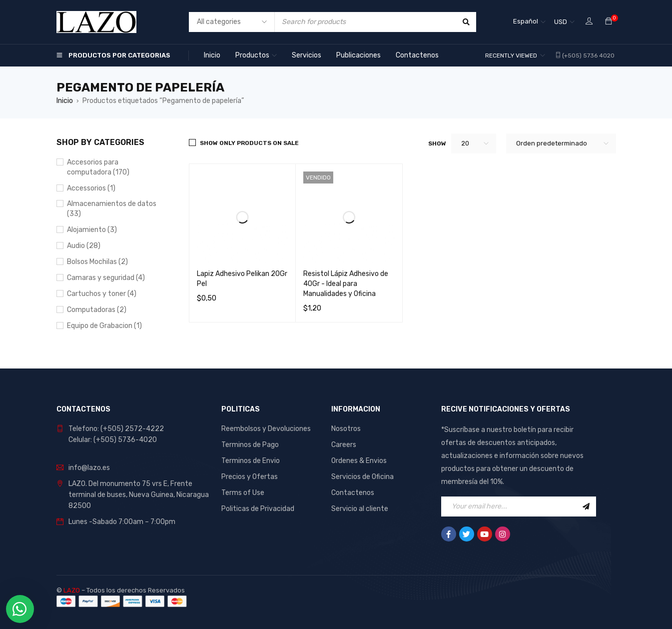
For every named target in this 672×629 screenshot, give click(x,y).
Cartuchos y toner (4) (102, 294)
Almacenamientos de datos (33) (112, 209)
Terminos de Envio (251, 461)
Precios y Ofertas (250, 477)
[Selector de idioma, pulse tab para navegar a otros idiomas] (529, 22)
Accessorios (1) (91, 188)
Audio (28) (84, 246)
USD (561, 22)
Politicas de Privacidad (258, 509)
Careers (344, 445)
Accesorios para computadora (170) (98, 167)
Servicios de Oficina (362, 477)
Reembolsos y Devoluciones (266, 429)
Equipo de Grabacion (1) (104, 326)
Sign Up (586, 506)
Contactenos (353, 493)
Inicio (65, 101)
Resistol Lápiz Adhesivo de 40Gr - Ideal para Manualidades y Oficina (346, 284)
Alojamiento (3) (92, 230)
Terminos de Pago (250, 445)
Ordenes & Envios (359, 461)
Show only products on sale (249, 143)
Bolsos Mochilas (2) (97, 262)
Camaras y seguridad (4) (106, 278)
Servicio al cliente (360, 509)
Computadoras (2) (97, 310)
